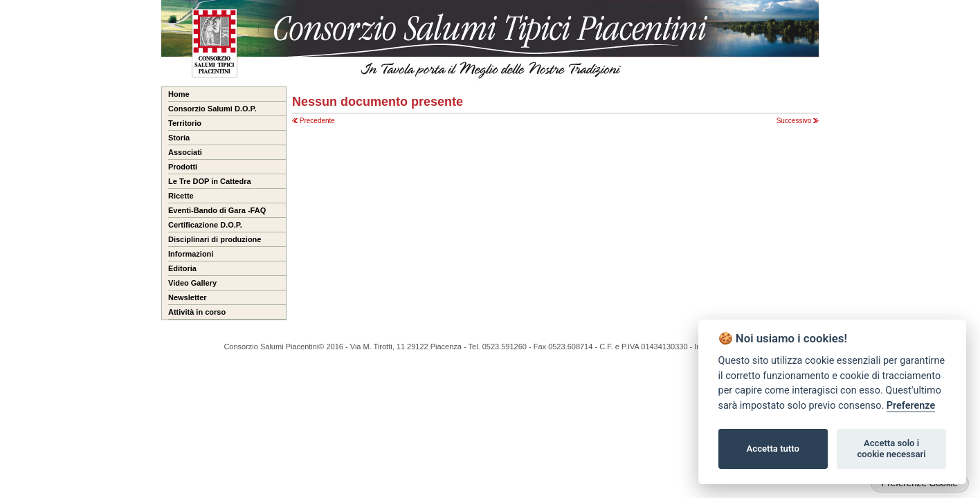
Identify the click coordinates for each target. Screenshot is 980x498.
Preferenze (911, 406)
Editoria (182, 268)
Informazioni (191, 254)
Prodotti (183, 167)
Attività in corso (197, 312)
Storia (179, 138)
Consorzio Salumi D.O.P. (212, 109)
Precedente (314, 121)
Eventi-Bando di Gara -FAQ (217, 210)
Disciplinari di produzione (215, 239)
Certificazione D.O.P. (205, 225)
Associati (185, 152)
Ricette (181, 196)
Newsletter (188, 297)
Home (179, 94)
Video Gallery (192, 283)
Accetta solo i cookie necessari (891, 449)
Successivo (798, 121)
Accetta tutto (773, 449)
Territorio (185, 123)
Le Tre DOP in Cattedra (210, 181)
